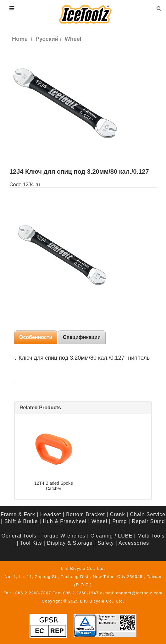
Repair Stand (148, 521)
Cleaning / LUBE (111, 536)
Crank (118, 514)
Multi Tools (151, 536)
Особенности (36, 337)
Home (20, 39)
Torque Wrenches (64, 536)
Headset (51, 514)
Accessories (134, 543)
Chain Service (148, 514)
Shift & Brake (21, 521)
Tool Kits (31, 543)
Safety (106, 543)
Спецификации (82, 337)
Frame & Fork (18, 514)
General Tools (19, 536)
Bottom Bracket (85, 514)
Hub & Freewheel (65, 521)
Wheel (99, 521)
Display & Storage (70, 543)
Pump (119, 521)
